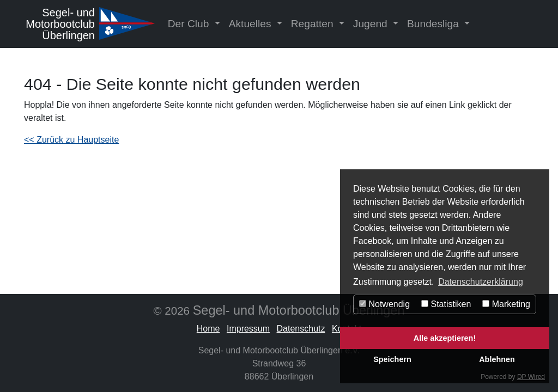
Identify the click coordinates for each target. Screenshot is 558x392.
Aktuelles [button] (251, 24)
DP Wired (531, 377)
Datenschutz (301, 329)
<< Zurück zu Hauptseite (71, 140)
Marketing (506, 304)
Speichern (392, 359)
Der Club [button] (190, 24)
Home (208, 329)
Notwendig (384, 304)
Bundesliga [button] (434, 24)
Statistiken (446, 304)
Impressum (248, 329)
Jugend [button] (372, 24)
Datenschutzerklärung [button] (481, 282)
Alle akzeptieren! (445, 338)
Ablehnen (497, 359)
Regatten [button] (314, 24)
